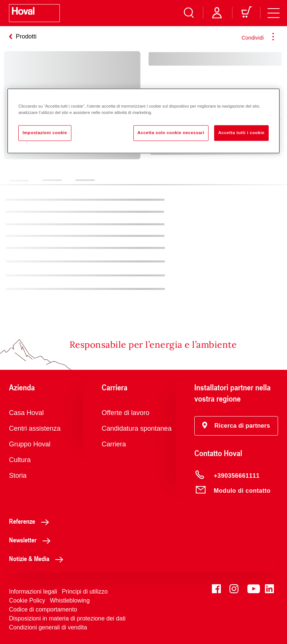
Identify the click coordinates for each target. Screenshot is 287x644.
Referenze (31, 521)
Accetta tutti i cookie (241, 133)
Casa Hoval (26, 413)
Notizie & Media (38, 558)
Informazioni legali (33, 592)
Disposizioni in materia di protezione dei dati (67, 618)
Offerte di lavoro (126, 413)
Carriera (114, 444)
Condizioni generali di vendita (48, 627)
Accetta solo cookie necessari (171, 133)
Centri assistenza (35, 428)
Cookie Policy (27, 600)
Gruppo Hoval (30, 444)
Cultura (20, 460)
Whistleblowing (70, 600)
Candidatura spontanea (137, 428)
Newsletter (32, 540)
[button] (236, 426)
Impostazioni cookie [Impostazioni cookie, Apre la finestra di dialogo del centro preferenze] (45, 133)
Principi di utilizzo (85, 592)
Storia (18, 476)
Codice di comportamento (43, 609)
